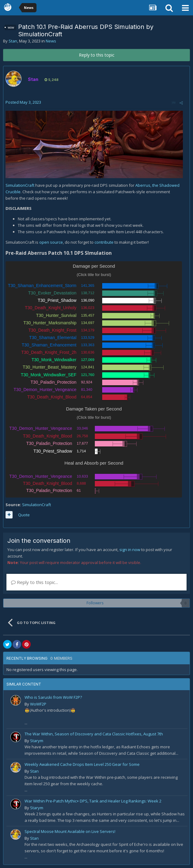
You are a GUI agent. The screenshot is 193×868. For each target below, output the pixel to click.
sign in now (130, 550)
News (51, 41)
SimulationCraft (20, 185)
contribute (104, 242)
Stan (13, 41)
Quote (24, 515)
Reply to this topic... (35, 582)
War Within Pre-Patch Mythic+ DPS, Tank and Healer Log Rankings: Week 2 (93, 801)
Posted (23, 102)
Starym (37, 741)
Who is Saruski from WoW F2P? (53, 697)
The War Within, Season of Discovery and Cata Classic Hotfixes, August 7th (94, 734)
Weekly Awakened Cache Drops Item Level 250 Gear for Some (82, 764)
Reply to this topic (97, 55)
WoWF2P (38, 704)
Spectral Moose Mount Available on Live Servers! (70, 831)
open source (51, 242)
